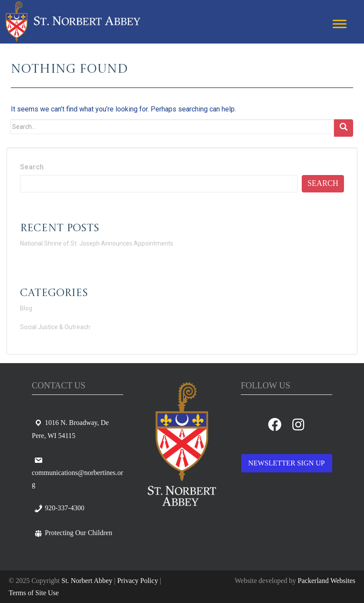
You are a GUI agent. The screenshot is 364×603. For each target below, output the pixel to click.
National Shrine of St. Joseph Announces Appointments (97, 243)
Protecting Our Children (73, 533)
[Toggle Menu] (340, 24)
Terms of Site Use (34, 593)
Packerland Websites (327, 581)
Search (32, 167)
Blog (26, 308)
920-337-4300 (59, 508)
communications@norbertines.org (78, 472)
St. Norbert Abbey (87, 581)
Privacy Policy (138, 581)
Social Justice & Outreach (55, 327)
